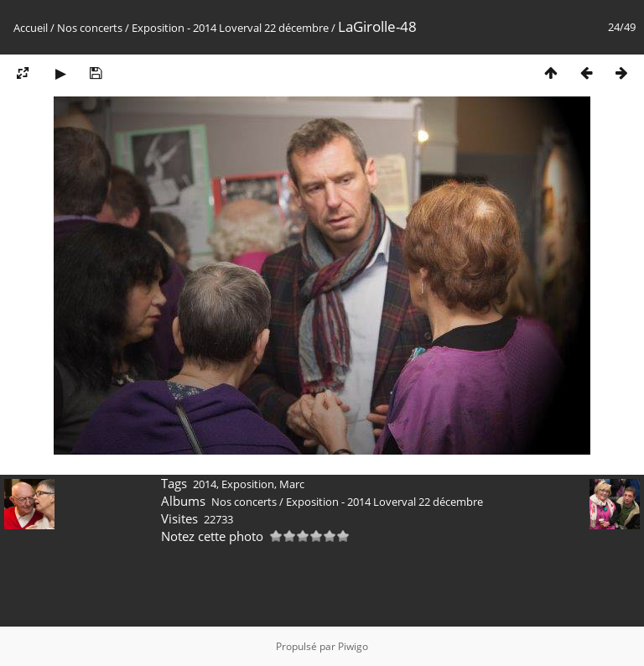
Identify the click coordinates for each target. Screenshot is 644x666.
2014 (205, 484)
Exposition (248, 484)
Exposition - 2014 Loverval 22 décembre (230, 28)
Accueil (31, 28)
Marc (292, 484)
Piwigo (353, 646)
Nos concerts (90, 28)
